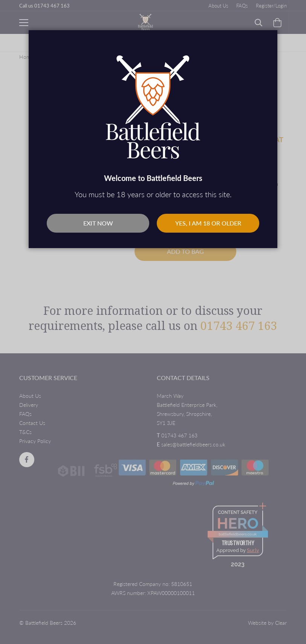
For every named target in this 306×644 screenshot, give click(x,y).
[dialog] (153, 322)
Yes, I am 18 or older (208, 223)
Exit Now (98, 223)
